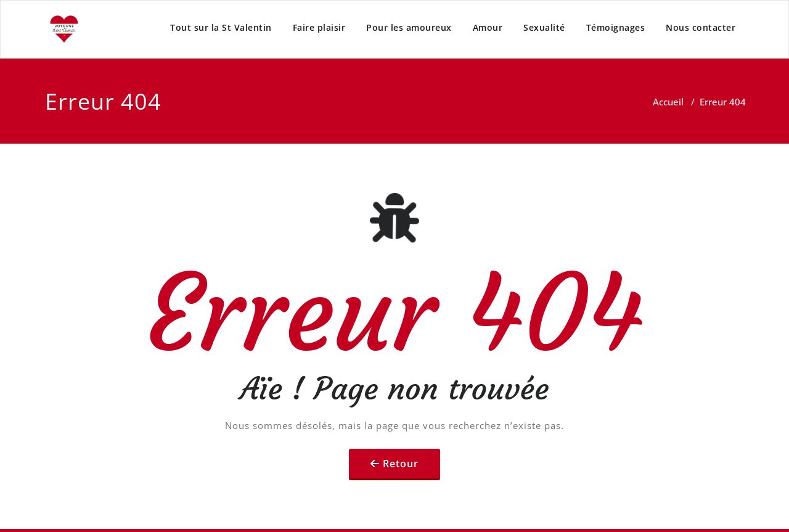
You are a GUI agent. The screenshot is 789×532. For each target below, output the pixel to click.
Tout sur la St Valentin (221, 27)
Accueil (668, 102)
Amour (488, 27)
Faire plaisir (319, 27)
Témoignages (616, 27)
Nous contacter (701, 27)
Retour (401, 464)
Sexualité (544, 27)
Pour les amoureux (409, 27)
